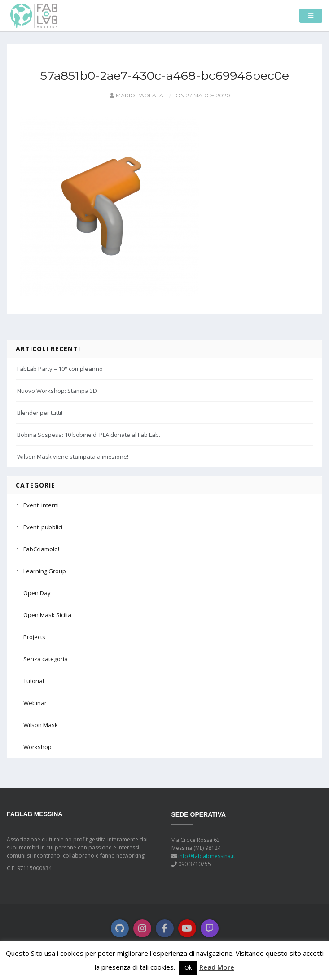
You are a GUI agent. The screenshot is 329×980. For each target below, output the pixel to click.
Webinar (35, 703)
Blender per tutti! (40, 413)
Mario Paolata (136, 95)
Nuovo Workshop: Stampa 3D (57, 391)
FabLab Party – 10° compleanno (60, 369)
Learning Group (45, 571)
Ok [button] (188, 967)
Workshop (37, 747)
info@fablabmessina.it (207, 856)
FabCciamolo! (41, 549)
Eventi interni (41, 505)
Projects (34, 637)
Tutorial (34, 681)
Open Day (37, 593)
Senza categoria (46, 659)
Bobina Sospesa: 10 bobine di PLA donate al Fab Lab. (89, 435)
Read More (217, 967)
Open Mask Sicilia (47, 615)
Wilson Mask (41, 725)
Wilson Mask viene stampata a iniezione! (73, 457)
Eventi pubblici (43, 527)
